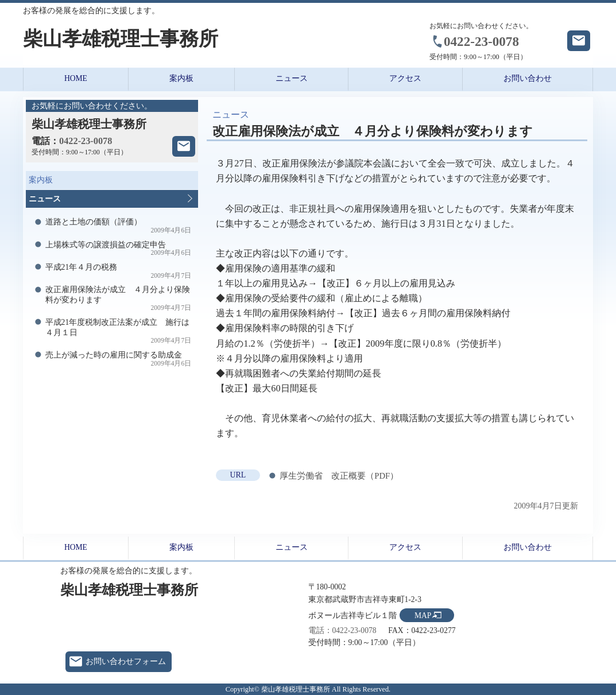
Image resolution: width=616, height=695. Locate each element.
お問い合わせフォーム (126, 661)
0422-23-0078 (481, 41)
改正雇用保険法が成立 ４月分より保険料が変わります (119, 298)
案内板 (181, 78)
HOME (76, 78)
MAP (423, 616)
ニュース (292, 78)
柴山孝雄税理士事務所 (121, 39)
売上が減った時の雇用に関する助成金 (119, 359)
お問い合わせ (528, 78)
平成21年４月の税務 (119, 271)
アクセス (405, 78)
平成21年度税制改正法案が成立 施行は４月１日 (119, 331)
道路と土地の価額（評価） (119, 226)
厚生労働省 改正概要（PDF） (339, 476)
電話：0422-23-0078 (342, 630)
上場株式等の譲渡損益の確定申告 (119, 249)
